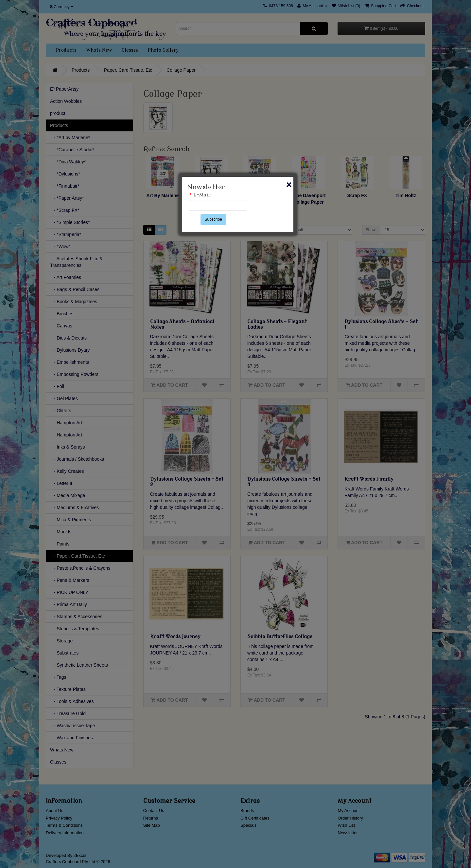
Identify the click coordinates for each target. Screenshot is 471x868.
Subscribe (213, 219)
